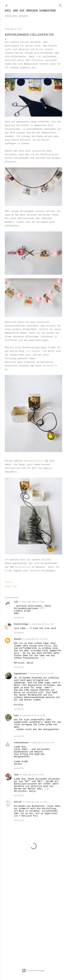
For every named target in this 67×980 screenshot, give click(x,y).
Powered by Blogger (33, 971)
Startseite (11, 16)
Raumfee (18, 639)
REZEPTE (23, 16)
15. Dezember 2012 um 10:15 (42, 743)
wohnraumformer (21, 743)
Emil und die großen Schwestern (30, 11)
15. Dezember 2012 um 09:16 (32, 715)
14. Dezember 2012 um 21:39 (32, 602)
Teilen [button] (8, 582)
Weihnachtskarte (34, 461)
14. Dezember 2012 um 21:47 (42, 624)
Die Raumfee (33, 351)
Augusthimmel (20, 673)
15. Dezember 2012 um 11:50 (32, 775)
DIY (15, 586)
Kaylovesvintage (21, 624)
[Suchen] (60, 5)
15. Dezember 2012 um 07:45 (40, 673)
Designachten (23, 567)
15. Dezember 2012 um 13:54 (35, 802)
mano (16, 715)
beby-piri (18, 802)
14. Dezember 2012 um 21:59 (35, 639)
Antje (16, 775)
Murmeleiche (50, 366)
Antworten (19, 618)
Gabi (16, 602)
